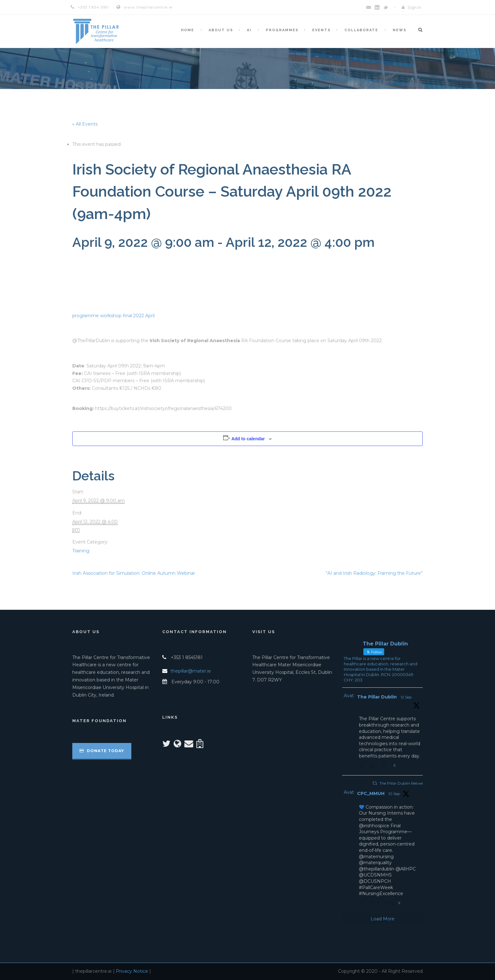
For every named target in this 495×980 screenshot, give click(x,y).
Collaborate (361, 30)
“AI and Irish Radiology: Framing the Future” (374, 573)
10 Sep (394, 794)
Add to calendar (248, 439)
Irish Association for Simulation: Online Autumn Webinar (134, 573)
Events (322, 30)
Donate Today (102, 751)
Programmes (282, 30)
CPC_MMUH (371, 793)
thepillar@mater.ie (191, 671)
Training (81, 551)
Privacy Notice (132, 971)
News (400, 30)
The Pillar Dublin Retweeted (405, 783)
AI (249, 30)
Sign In (414, 7)
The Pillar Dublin (377, 697)
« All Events (85, 124)
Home (188, 30)
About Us (221, 30)
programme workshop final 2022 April (113, 316)
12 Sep (406, 697)
